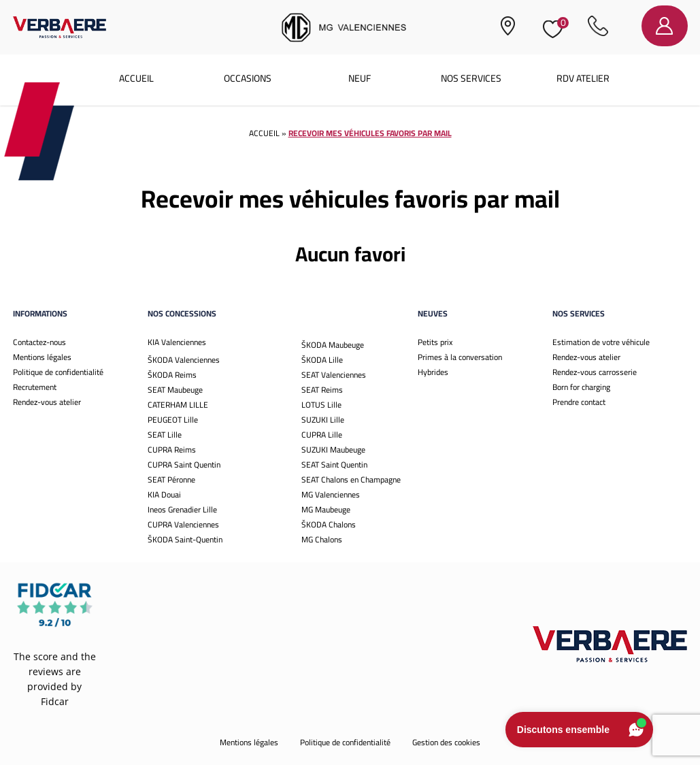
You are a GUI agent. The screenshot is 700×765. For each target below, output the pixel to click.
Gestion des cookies (446, 742)
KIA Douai (164, 494)
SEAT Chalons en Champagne (351, 479)
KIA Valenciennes (177, 342)
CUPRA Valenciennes (183, 524)
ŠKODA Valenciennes (184, 360)
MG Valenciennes (331, 494)
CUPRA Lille (322, 435)
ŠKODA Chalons (329, 524)
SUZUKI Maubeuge (333, 450)
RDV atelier (583, 78)
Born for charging (581, 387)
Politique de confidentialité (58, 372)
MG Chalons (322, 539)
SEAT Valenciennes (334, 375)
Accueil (136, 78)
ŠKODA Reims (172, 375)
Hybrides (433, 372)
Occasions (248, 78)
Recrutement (35, 387)
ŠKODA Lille (322, 360)
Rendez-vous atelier (47, 402)
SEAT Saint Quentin (334, 465)
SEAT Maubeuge (175, 390)
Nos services (471, 78)
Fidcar (55, 701)
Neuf (360, 78)
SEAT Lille (165, 435)
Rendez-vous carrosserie (595, 372)
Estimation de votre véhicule (601, 342)
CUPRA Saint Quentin (184, 465)
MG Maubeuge (326, 509)
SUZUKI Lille (323, 420)
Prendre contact (579, 402)
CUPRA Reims (172, 450)
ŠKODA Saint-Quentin (185, 539)
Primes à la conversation (460, 357)
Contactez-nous (39, 342)
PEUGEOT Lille (173, 420)
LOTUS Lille (321, 405)
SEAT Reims (322, 390)
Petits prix (435, 342)
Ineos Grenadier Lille (182, 509)
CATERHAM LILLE (178, 405)
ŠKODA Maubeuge (333, 345)
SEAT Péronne (171, 479)
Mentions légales (42, 357)
